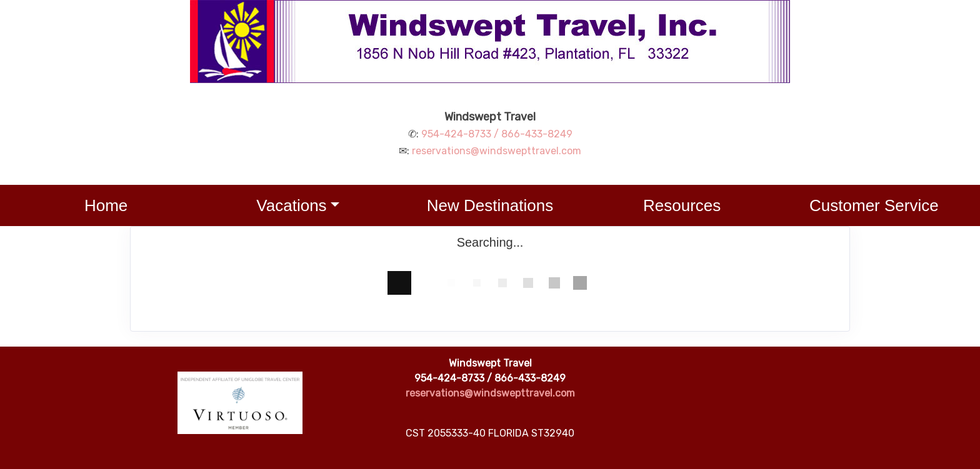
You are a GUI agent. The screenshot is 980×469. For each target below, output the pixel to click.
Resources (682, 205)
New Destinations (490, 205)
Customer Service (874, 205)
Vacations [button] (291, 205)
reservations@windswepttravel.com (497, 151)
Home (106, 205)
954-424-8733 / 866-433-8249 (497, 134)
